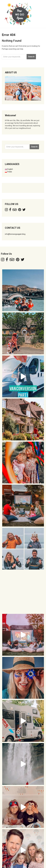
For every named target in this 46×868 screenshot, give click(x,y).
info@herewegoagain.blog (15, 234)
